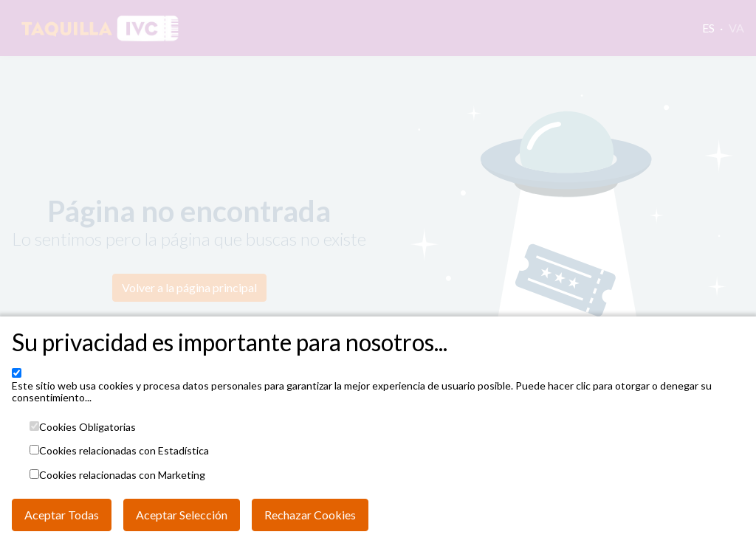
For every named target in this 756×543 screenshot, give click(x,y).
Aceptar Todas (62, 515)
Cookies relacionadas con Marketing (122, 475)
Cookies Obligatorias (87, 427)
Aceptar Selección (182, 515)
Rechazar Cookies (310, 515)
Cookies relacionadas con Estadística (124, 451)
